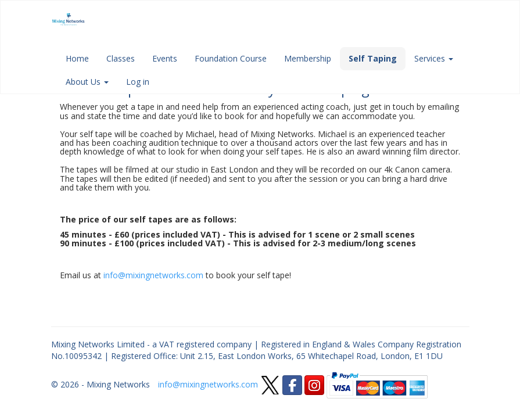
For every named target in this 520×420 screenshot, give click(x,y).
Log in (138, 82)
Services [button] (434, 58)
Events (165, 58)
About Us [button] (87, 82)
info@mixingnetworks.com (153, 275)
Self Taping (373, 58)
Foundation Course (231, 58)
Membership (308, 58)
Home (77, 58)
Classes (121, 58)
